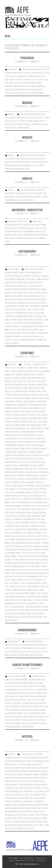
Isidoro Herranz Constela (36, 479)
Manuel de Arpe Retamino (20, 655)
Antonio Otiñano (22, 391)
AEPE (16, 858)
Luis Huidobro (22, 805)
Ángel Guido (37, 221)
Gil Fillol (41, 296)
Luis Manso (27, 539)
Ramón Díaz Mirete (19, 590)
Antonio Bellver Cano (19, 385)
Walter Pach (29, 828)
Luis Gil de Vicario (17, 323)
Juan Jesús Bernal (39, 710)
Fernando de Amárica (31, 774)
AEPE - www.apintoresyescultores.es (27, 864)
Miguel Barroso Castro (38, 563)
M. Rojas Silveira (30, 323)
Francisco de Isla (26, 449)
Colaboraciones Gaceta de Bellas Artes (20, 690)
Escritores (9, 435)
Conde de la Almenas (12, 412)
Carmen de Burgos (42, 279)
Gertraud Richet (17, 296)
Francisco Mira (11, 452)
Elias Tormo (38, 422)
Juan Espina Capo (18, 795)
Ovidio (40, 577)
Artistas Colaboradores (14, 761)
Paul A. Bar (35, 165)
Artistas (45, 758)
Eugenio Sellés (22, 76)
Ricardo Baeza (21, 597)
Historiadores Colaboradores (35, 299)
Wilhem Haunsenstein (28, 340)
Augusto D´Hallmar (12, 398)
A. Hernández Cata (38, 364)
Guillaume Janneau (31, 472)
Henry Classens (11, 476)
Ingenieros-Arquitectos (37, 231)
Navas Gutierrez (28, 815)
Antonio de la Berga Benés (38, 385)
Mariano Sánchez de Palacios (30, 560)
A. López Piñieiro (26, 754)
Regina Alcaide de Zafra (39, 822)
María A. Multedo (22, 553)
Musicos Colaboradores (14, 124)
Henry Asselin (44, 472)
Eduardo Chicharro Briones (15, 418)
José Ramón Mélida (24, 509)
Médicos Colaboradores (21, 165)
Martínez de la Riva (22, 563)
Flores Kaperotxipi (25, 778)
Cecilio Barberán (33, 405)
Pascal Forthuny (35, 580)
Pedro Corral (40, 720)
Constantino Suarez (28, 412)
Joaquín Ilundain (41, 785)
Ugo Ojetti (16, 340)
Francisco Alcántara (21, 289)
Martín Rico (29, 812)
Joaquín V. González (40, 492)
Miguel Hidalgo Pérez (27, 566)
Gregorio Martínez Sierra (14, 472)
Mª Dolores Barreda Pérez (38, 717)
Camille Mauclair (29, 402)
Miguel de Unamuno (12, 566)
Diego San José (42, 415)
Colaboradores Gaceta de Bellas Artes (29, 118)
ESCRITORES (27, 353)
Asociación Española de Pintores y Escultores (22, 225)
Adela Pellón (23, 371)
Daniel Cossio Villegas (27, 283)
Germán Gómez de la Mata (28, 465)
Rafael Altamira (37, 333)
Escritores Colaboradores (24, 435)
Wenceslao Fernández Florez (21, 614)
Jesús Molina (21, 489)
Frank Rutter (31, 459)
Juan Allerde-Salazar (32, 313)
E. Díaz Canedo (33, 286)
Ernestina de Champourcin (21, 432)
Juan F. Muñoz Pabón (24, 516)
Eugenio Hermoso (35, 771)
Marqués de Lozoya (21, 717)
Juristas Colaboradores (32, 197)
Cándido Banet (42, 402)
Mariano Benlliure (17, 812)
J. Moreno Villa (23, 306)
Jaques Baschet (20, 309)
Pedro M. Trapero (41, 583)
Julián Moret (25, 526)
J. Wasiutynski (16, 486)
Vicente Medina (36, 610)
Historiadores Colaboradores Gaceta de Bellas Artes (25, 303)
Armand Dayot (37, 273)
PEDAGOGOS (27, 58)
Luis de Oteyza (31, 536)
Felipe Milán (42, 442)
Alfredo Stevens (19, 378)
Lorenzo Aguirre (32, 121)
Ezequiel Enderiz (11, 442)
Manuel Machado (22, 543)
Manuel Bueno (10, 543)
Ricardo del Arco (20, 337)
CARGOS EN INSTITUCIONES (27, 665)
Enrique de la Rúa (11, 428)
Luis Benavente (29, 533)
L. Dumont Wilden (16, 320)
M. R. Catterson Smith (32, 713)
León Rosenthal (20, 529)
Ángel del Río (22, 381)
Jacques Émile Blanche (26, 785)
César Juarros (20, 159)
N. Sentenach (21, 330)
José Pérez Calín (42, 80)
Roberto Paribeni (33, 337)
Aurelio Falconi (38, 398)
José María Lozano (37, 706)
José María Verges (28, 506)
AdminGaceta (35, 62)
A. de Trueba (27, 364)
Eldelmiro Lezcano (26, 422)
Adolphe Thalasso (36, 371)
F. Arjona (20, 442)
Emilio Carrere (20, 425)
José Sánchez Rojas (39, 509)
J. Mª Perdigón (34, 306)
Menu (8, 36)
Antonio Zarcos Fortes (32, 758)
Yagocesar (39, 617)
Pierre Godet (26, 333)
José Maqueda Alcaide (26, 502)
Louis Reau (39, 320)
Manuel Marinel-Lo (36, 543)
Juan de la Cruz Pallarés (23, 710)
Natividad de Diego (37, 573)
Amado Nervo (31, 378)
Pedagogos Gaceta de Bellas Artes (18, 93)
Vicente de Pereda (24, 610)
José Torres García (12, 83)
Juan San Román (22, 523)
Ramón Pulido (10, 597)
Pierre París (21, 587)
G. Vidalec (40, 459)
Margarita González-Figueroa (21, 550)
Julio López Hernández (34, 795)
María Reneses (36, 556)
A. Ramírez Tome (32, 368)
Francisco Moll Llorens (26, 452)
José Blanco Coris (12, 788)
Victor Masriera (37, 93)
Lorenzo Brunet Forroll (14, 713)
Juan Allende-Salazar (24, 513)
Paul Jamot (17, 333)
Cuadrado (32, 415)
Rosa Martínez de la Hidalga (37, 723)
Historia (8, 299)
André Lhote (41, 378)
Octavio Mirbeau (33, 330)
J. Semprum (44, 306)
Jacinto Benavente (29, 486)
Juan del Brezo (10, 516)
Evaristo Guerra (16, 774)
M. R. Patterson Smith (28, 83)
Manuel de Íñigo (31, 808)
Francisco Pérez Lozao (37, 76)
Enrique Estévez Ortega (27, 428)
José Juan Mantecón (38, 499)
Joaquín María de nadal (23, 492)
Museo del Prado (36, 655)
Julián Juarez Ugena (12, 526)
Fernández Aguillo (24, 445)
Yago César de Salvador (25, 617)
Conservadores (16, 648)
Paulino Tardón (28, 720)
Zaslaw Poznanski (12, 343)
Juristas (19, 197)
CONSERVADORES (27, 630)
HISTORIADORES (27, 251)
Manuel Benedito (18, 808)
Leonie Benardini (32, 529)
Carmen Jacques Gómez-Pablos (26, 768)
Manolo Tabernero (35, 805)
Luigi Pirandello (17, 533)
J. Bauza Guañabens (28, 482)
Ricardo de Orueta (34, 597)
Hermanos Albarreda (25, 476)
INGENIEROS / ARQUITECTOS (27, 210)
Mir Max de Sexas (19, 570)
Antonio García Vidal (30, 388)
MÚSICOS (27, 103)
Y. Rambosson (42, 340)
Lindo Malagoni (29, 320)
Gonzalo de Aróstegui (13, 703)
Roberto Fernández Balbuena (21, 238)
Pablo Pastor (23, 580)
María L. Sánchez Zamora (21, 556)
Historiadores (17, 299)
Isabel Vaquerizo (19, 479)
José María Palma (41, 502)
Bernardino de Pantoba (14, 402)
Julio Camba (37, 316)
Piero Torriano (11, 587)
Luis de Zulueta (43, 536)
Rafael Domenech (35, 818)
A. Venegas (14, 371)
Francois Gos (10, 459)
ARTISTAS (27, 736)
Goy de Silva (43, 469)
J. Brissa (39, 482)
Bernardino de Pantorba (26, 279)
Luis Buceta (39, 533)
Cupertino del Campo (23, 162)
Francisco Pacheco (40, 778)
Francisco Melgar (40, 449)
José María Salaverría (13, 506)
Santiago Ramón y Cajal (20, 169)
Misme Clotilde (10, 330)
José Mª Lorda (41, 506)
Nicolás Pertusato (17, 577)
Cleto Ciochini (23, 408)
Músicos (42, 121)
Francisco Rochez (25, 455)
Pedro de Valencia (27, 583)
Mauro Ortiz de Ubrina (27, 86)
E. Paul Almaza (20, 193)
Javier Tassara (32, 309)
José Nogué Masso (16, 791)
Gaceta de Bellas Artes (13, 80)
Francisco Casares (12, 449)
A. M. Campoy (21, 368)
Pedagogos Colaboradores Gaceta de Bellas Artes (24, 90)
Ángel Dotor (32, 381)
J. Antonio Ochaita (29, 703)
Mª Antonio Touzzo (33, 570)
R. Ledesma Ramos (33, 587)
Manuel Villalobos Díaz (24, 546)
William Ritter (10, 617)
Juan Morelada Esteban (23, 316)
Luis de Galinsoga (19, 536)
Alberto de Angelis (30, 375)
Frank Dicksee (20, 459)
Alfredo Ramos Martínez (31, 69)
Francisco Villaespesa (41, 455)
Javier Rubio (40, 486)
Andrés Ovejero (25, 273)
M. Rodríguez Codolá (39, 539)
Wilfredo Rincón (38, 614)
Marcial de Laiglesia (20, 326)
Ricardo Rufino (11, 825)
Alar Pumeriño (17, 375)
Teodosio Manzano (18, 607)
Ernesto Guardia (31, 696)
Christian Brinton (12, 283)
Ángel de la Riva (11, 381)
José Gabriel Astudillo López (19, 706)
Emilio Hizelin (31, 425)
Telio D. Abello (39, 825)
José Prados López (31, 791)
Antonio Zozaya (35, 391)
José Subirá (21, 121)
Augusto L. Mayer (21, 686)
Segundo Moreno (23, 128)
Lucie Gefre (16, 801)
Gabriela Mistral (11, 462)
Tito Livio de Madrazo (13, 727)
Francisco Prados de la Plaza (16, 781)
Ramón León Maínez (22, 593)
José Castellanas (25, 788)
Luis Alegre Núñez (27, 801)
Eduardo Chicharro (20, 771)
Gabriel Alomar (17, 293)
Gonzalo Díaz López (31, 469)
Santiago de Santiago (25, 825)
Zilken (15, 620)
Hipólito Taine (39, 476)
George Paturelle (11, 465)
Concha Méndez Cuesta (37, 408)
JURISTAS (27, 178)
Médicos (8, 165)
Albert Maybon (30, 269)
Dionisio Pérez (22, 286)
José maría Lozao (29, 80)
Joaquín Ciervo (32, 489)
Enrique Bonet (42, 425)
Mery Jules (44, 326)
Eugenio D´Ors (40, 439)
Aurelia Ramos (26, 398)
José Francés (23, 496)
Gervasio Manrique (30, 296)
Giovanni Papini (18, 469)
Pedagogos (40, 86)
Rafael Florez (21, 723)
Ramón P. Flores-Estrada (39, 593)
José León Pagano (17, 313)
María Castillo (35, 553)
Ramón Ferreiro (33, 590)
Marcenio (37, 546)
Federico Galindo (31, 442)
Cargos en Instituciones (37, 686)
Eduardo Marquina (33, 418)
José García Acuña (36, 496)
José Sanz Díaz (10, 513)
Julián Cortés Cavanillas (38, 523)
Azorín (47, 398)
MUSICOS (11, 114)
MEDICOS (27, 137)
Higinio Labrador (11, 785)
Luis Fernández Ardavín (13, 539)
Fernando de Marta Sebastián (16, 231)
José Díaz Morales (11, 496)
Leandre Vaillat (36, 526)
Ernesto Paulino (37, 432)
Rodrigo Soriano (16, 600)
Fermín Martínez (11, 445)
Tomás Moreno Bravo (33, 607)
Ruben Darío (27, 600)
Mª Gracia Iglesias (23, 573)
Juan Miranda (18, 519)
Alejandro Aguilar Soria (14, 758)
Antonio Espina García (13, 388)
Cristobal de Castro (20, 415)
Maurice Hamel (34, 326)
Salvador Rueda (33, 603)
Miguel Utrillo (16, 815)
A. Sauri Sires (38, 754)
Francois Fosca (36, 289)
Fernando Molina (38, 445)
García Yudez (41, 462)
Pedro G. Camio (23, 818)
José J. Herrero (25, 499)
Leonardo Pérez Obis (25, 798)
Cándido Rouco (11, 405)
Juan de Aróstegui (39, 513)
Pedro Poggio (10, 723)
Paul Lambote (15, 583)
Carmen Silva (22, 405)
